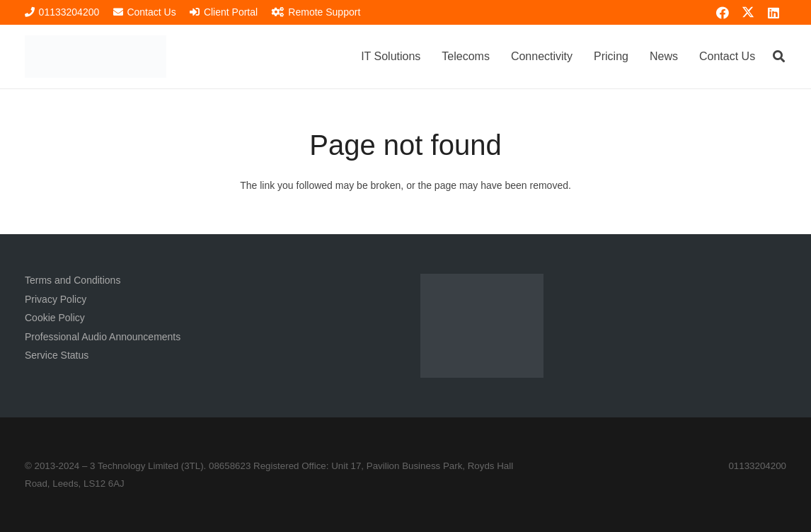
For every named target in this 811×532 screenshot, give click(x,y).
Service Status (57, 355)
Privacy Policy (56, 299)
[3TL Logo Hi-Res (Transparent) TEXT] (96, 57)
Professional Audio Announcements (103, 337)
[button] (779, 56)
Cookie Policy (55, 318)
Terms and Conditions (73, 280)
